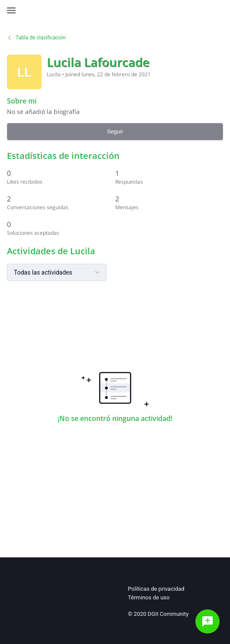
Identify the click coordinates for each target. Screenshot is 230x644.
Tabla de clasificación (36, 38)
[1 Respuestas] (169, 177)
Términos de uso (149, 597)
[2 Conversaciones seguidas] (61, 202)
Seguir (115, 131)
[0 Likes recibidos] (61, 177)
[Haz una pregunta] (207, 621)
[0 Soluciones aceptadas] (61, 228)
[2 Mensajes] (169, 202)
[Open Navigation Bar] (14, 10)
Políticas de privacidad (156, 589)
